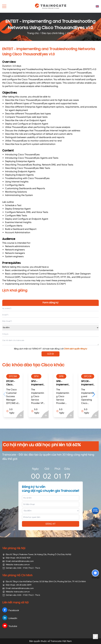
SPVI (36, 376)
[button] (95, 394)
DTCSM (13, 376)
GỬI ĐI (50, 354)
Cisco (70, 33)
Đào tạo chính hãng (53, 33)
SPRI (61, 376)
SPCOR (88, 376)
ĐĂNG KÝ (51, 524)
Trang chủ (33, 33)
